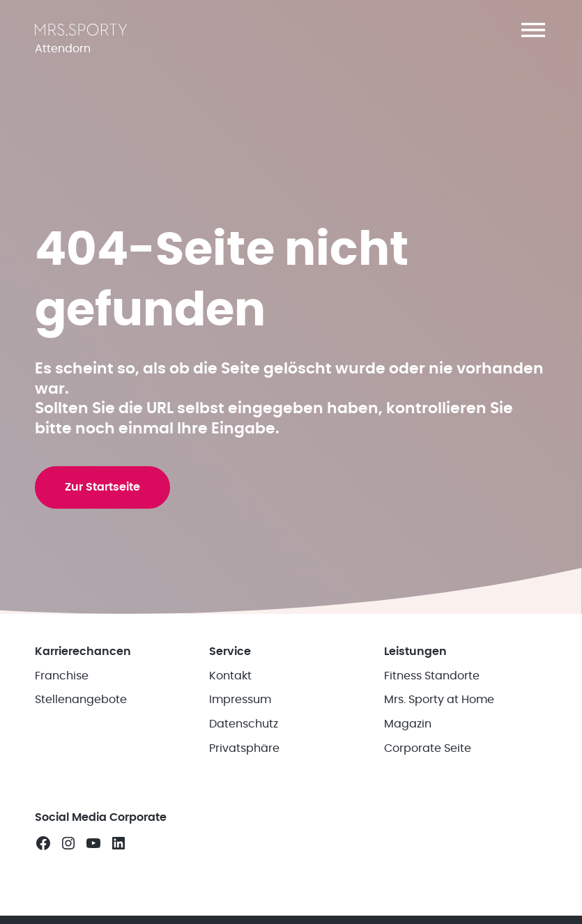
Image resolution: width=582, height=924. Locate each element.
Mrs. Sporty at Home (439, 716)
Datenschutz (244, 740)
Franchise (62, 692)
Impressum (240, 716)
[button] (533, 30)
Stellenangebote (81, 716)
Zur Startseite (103, 500)
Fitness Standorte (432, 692)
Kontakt (230, 692)
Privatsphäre (244, 764)
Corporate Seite (428, 764)
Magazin (408, 740)
